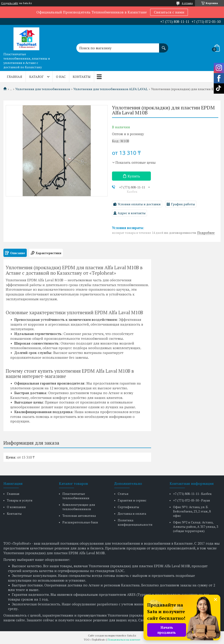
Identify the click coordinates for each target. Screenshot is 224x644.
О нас (61, 77)
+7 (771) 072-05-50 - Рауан (192, 500)
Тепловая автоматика (79, 516)
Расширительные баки (80, 522)
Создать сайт (10, 3)
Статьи (123, 494)
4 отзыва (187, 3)
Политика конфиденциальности (135, 522)
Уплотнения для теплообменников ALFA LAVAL (111, 89)
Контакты (82, 77)
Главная (15, 77)
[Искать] (164, 46)
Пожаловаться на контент (124, 640)
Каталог (36, 77)
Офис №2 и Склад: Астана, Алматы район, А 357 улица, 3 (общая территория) (196, 527)
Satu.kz (132, 635)
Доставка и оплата (132, 513)
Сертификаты (128, 507)
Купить (134, 176)
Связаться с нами (169, 12)
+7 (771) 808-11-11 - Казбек (192, 494)
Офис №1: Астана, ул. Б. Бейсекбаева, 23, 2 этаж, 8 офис (192, 511)
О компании (16, 507)
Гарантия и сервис (132, 500)
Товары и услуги (20, 500)
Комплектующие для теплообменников (79, 507)
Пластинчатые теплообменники (76, 496)
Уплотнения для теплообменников (43, 89)
